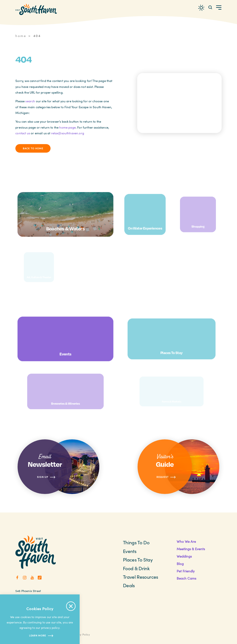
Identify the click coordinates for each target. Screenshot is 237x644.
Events (130, 551)
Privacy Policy (81, 634)
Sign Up (46, 477)
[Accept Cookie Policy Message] (71, 606)
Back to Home (33, 148)
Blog (180, 564)
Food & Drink (136, 568)
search (30, 101)
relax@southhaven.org (68, 133)
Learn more (40, 636)
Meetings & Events (191, 549)
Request (166, 477)
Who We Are (186, 541)
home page (67, 127)
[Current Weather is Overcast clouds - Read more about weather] (201, 8)
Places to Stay (138, 560)
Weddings (184, 556)
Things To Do (136, 542)
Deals (129, 585)
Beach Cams (186, 578)
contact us (23, 133)
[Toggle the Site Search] (210, 7)
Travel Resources (141, 577)
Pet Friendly (186, 571)
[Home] (36, 9)
